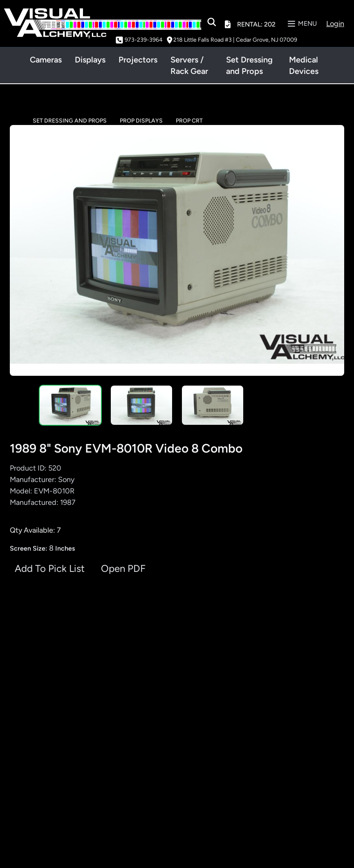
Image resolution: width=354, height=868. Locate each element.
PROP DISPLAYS (141, 121)
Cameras (46, 60)
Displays (90, 60)
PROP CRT (189, 121)
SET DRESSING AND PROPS (70, 121)
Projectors (138, 60)
